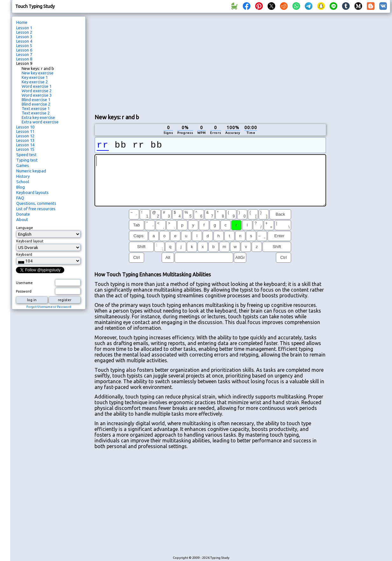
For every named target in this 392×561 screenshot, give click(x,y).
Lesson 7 (24, 54)
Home (22, 22)
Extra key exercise (38, 117)
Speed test (26, 155)
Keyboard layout (30, 241)
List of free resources (36, 209)
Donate (23, 214)
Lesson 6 (24, 50)
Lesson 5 (24, 45)
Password (24, 291)
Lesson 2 (24, 32)
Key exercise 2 (35, 82)
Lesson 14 (25, 145)
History (23, 176)
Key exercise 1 (35, 77)
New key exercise (38, 73)
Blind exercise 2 (36, 104)
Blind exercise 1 (36, 100)
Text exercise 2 (36, 113)
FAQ (20, 198)
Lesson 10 (25, 127)
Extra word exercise (40, 122)
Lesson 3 (24, 37)
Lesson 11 (25, 131)
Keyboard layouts (32, 192)
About (22, 219)
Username (24, 283)
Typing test (27, 160)
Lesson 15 (25, 149)
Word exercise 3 (37, 95)
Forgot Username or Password (49, 307)
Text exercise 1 (36, 108)
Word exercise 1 (37, 86)
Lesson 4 (24, 41)
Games (23, 165)
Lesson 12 (25, 136)
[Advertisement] (210, 62)
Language (25, 228)
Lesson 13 (25, 140)
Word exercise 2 (37, 91)
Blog (21, 187)
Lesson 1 (24, 28)
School (23, 182)
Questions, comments (36, 203)
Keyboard (24, 254)
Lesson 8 (24, 59)
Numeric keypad (31, 171)
